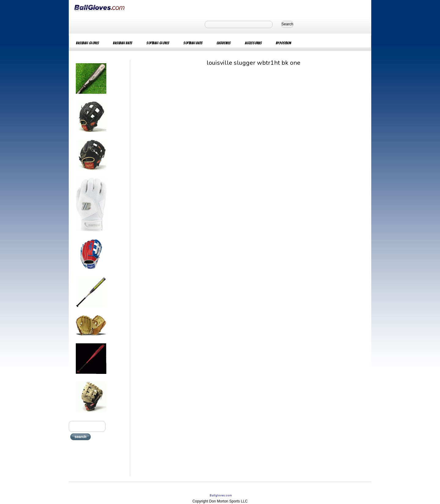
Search (287, 24)
